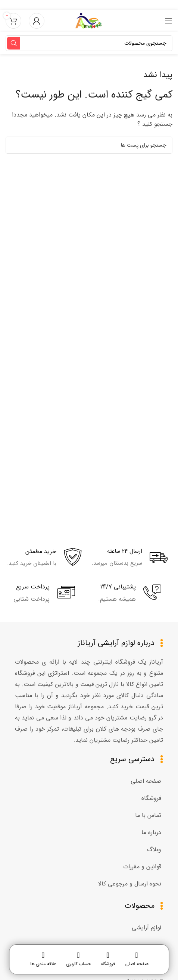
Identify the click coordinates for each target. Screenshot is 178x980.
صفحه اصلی (146, 781)
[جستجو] (89, 43)
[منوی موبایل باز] (169, 21)
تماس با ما (148, 815)
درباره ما (151, 832)
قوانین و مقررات (142, 867)
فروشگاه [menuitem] (108, 964)
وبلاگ (154, 850)
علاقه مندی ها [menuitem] (43, 964)
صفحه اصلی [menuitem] (137, 964)
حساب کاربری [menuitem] (78, 964)
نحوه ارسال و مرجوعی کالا (130, 884)
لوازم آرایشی (146, 928)
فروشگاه (151, 798)
